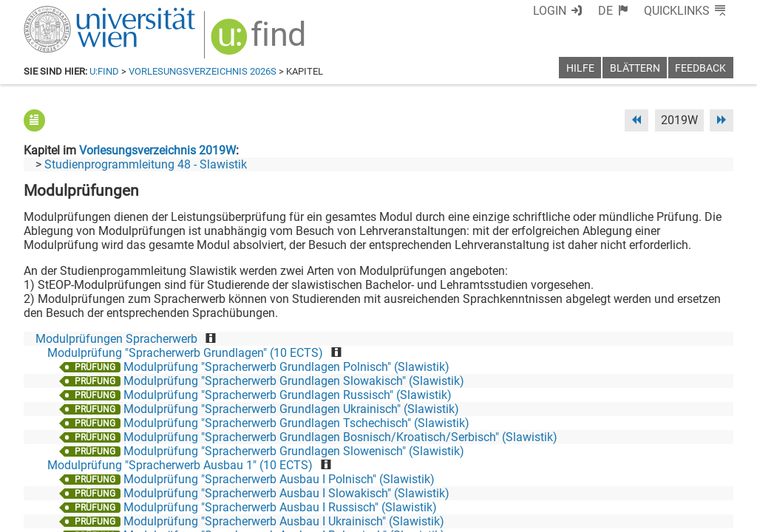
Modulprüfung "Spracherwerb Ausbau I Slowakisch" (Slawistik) (286, 493)
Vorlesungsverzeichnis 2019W (157, 150)
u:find (104, 71)
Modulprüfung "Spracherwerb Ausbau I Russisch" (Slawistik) (280, 507)
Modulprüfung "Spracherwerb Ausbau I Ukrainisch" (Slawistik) (284, 521)
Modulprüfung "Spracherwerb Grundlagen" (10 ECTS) (185, 353)
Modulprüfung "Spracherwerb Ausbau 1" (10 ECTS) (180, 465)
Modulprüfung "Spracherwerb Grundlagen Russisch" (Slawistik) (288, 395)
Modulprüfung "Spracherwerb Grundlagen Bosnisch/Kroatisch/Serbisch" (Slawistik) (340, 437)
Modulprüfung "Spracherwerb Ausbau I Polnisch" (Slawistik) (279, 479)
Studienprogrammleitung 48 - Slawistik (146, 164)
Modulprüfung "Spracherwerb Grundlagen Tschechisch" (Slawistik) (296, 423)
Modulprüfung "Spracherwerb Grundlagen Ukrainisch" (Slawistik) (291, 409)
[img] (260, 42)
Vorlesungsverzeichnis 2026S (203, 71)
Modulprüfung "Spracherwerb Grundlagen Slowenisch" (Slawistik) (294, 451)
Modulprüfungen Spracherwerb (116, 339)
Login (550, 11)
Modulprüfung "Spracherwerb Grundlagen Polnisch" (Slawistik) (286, 367)
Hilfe (580, 68)
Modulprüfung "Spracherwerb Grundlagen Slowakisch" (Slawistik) (294, 381)
